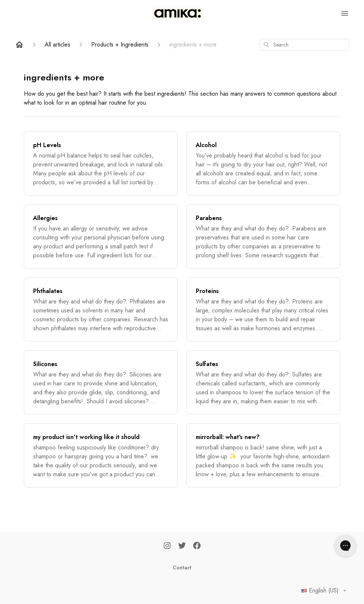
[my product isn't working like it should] (101, 455)
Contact (182, 568)
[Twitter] (182, 546)
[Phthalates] (101, 309)
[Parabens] (263, 236)
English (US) (325, 591)
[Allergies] (101, 236)
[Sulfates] (263, 382)
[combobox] (304, 45)
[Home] (19, 45)
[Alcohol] (263, 163)
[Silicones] (101, 382)
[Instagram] (167, 546)
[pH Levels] (101, 163)
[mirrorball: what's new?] (263, 455)
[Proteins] (263, 309)
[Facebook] (197, 546)
